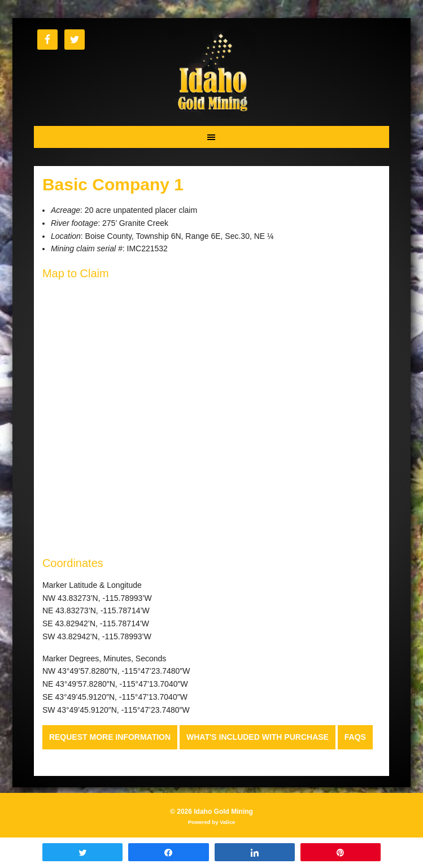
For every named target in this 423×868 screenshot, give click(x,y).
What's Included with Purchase (258, 737)
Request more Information (110, 737)
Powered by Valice (212, 822)
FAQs (355, 737)
